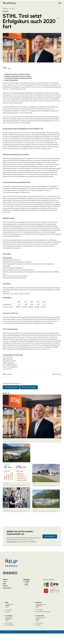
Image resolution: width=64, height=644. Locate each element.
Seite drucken (9, 374)
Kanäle (26, 585)
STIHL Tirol (12, 9)
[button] (58, 18)
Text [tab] (5, 68)
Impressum (49, 632)
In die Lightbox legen (29, 387)
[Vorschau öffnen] (32, 48)
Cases (5, 581)
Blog (4, 584)
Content (27, 583)
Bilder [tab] (9, 68)
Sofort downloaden (11, 387)
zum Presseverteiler (50, 536)
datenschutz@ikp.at (12, 542)
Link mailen (58, 374)
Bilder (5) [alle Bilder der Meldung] (6, 393)
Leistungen (26, 579)
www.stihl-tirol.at (7, 369)
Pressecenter (7, 588)
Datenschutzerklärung (57, 632)
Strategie (27, 581)
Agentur (5, 579)
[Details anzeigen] (60, 440)
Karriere (5, 586)
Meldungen (5, 9)
